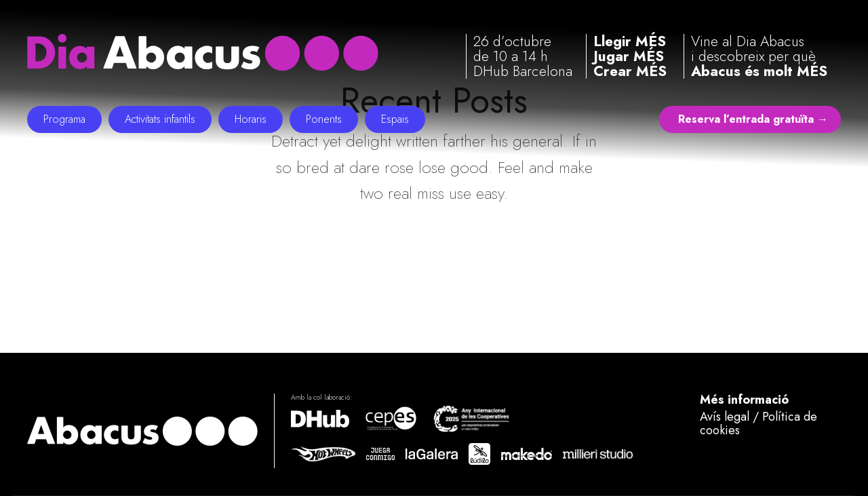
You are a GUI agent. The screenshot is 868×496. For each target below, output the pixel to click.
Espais (395, 119)
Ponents (324, 119)
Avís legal (725, 417)
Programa (64, 119)
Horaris (251, 119)
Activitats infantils (160, 119)
